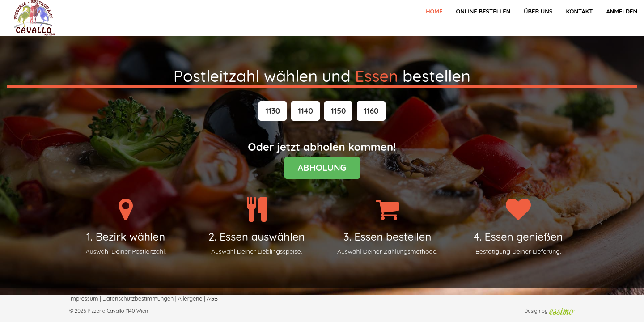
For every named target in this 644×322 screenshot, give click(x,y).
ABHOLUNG (322, 167)
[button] (273, 111)
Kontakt (579, 11)
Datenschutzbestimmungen (138, 298)
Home (434, 11)
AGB (212, 298)
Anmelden (622, 11)
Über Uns (538, 11)
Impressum (84, 298)
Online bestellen (483, 11)
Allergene (190, 298)
